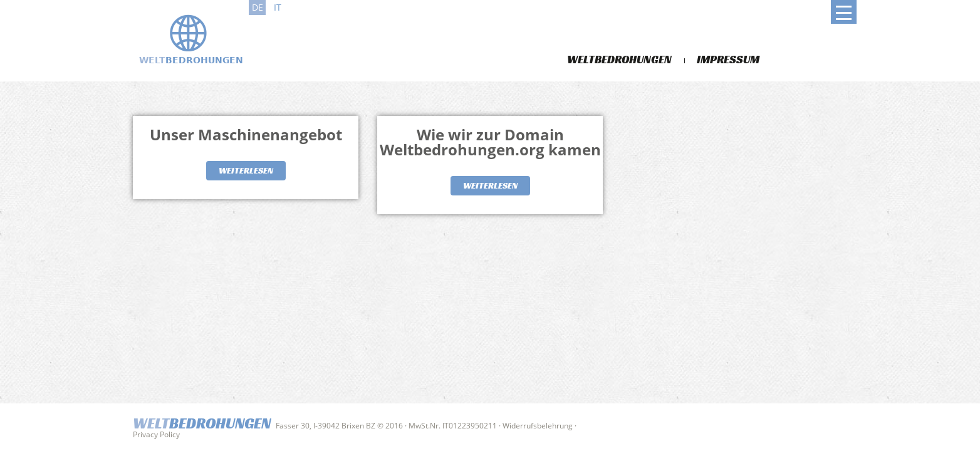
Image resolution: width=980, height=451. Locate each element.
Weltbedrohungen (619, 59)
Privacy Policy (156, 434)
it (278, 7)
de (258, 7)
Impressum (728, 59)
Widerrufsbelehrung (538, 426)
